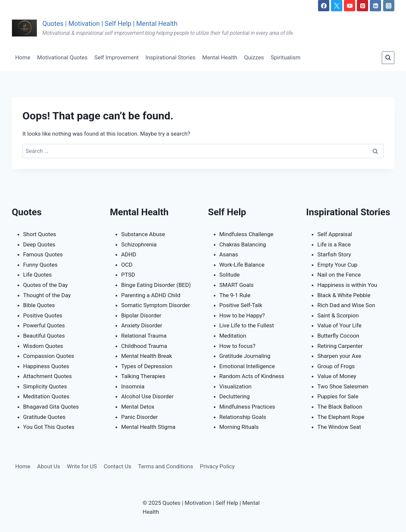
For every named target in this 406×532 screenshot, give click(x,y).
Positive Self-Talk (241, 305)
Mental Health (220, 57)
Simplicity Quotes (45, 386)
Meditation (233, 336)
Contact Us (117, 466)
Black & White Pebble (344, 295)
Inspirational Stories (170, 57)
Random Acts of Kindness (252, 376)
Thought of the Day (47, 295)
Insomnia (133, 386)
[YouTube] (350, 6)
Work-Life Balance (242, 265)
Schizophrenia (139, 244)
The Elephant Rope (341, 417)
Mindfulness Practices (247, 407)
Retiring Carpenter (340, 346)
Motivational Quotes (62, 57)
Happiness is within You (347, 285)
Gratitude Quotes (44, 417)
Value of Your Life (339, 325)
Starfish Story (334, 254)
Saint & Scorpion (338, 315)
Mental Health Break (147, 356)
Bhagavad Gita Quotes (51, 407)
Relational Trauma (144, 336)
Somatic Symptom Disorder (156, 305)
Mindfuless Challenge (246, 234)
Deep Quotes (39, 244)
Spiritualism (285, 57)
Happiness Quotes (46, 366)
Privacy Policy (217, 466)
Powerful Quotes (44, 325)
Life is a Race (334, 244)
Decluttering (235, 396)
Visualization (236, 386)
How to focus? (238, 346)
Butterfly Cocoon (338, 336)
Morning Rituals (239, 427)
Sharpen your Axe (339, 356)
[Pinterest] (363, 6)
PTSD (128, 275)
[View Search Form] (388, 58)
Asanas (229, 254)
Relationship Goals (243, 417)
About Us (49, 466)
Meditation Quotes (46, 396)
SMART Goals (237, 285)
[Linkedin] (375, 6)
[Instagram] (389, 6)
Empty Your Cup (337, 265)
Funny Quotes (41, 265)
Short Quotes (40, 234)
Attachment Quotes (48, 376)
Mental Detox (138, 407)
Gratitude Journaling (245, 356)
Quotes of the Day (46, 285)
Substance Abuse (143, 234)
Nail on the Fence (339, 275)
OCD (127, 265)
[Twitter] (337, 6)
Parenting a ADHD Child (151, 295)
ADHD (129, 254)
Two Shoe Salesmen (343, 386)
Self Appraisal (335, 234)
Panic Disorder (139, 417)
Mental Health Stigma (148, 427)
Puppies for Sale (338, 396)
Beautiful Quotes (44, 336)
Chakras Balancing (243, 244)
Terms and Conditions (166, 466)
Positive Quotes (43, 315)
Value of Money (337, 376)
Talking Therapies (143, 376)
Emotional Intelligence (247, 366)
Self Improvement (117, 57)
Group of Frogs (336, 366)
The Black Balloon (340, 407)
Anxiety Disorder (142, 325)
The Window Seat (339, 427)
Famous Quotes (43, 254)
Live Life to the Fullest (247, 325)
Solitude (230, 275)
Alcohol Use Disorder (147, 396)
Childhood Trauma (144, 346)
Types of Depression (147, 366)
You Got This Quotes (49, 427)
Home (23, 57)
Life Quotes (38, 275)
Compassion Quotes (49, 356)
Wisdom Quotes (43, 346)
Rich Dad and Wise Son (346, 305)
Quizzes (254, 57)
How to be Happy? (242, 315)
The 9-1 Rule (235, 295)
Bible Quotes (39, 305)
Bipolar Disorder (141, 315)
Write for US (82, 466)
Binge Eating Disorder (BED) (156, 285)
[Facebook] (324, 6)
